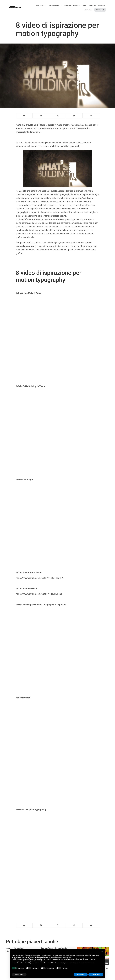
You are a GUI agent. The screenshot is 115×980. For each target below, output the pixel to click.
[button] (102, 952)
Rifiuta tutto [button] (81, 975)
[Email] (91, 116)
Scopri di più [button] (19, 975)
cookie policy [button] (66, 957)
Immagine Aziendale (72, 5)
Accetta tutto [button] (96, 975)
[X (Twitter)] (41, 116)
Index (7, 951)
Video (85, 5)
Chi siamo (88, 10)
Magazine (101, 5)
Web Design (41, 5)
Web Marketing (55, 5)
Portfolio (92, 5)
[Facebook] (24, 116)
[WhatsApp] (74, 116)
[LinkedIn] (58, 116)
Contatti (100, 10)
